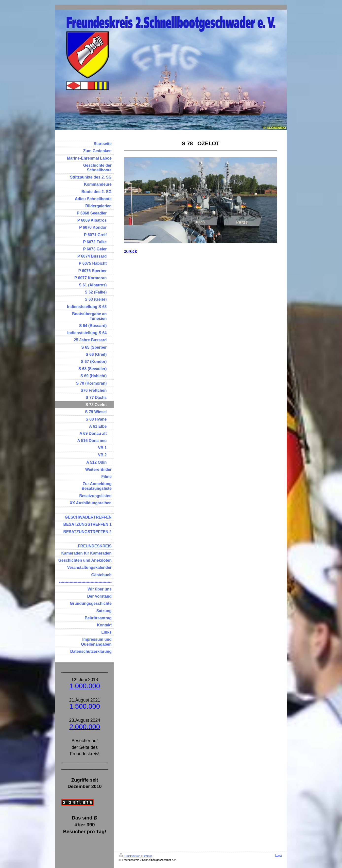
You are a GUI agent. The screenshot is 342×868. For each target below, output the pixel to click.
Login (279, 855)
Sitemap (147, 856)
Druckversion (130, 856)
